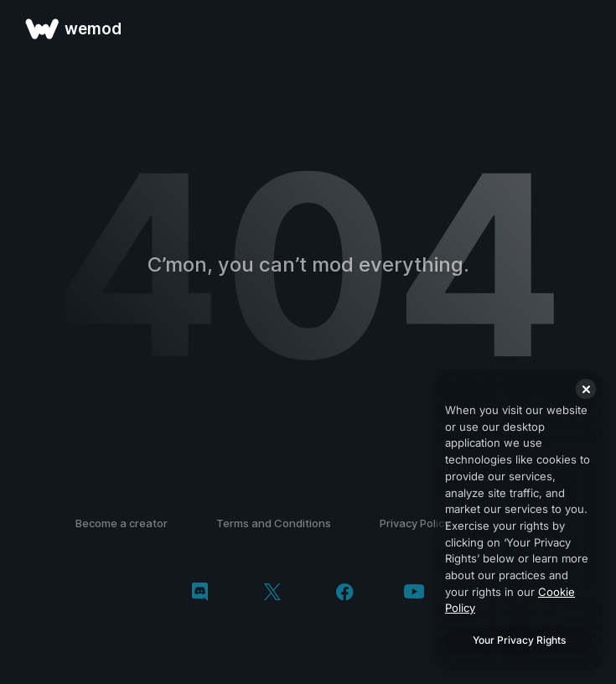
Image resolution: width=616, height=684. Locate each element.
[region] (519, 521)
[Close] (586, 389)
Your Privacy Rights (519, 640)
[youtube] (414, 593)
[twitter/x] (272, 593)
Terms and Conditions (274, 523)
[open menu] (584, 28)
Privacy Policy (415, 523)
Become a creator (122, 523)
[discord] (200, 593)
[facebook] (345, 593)
